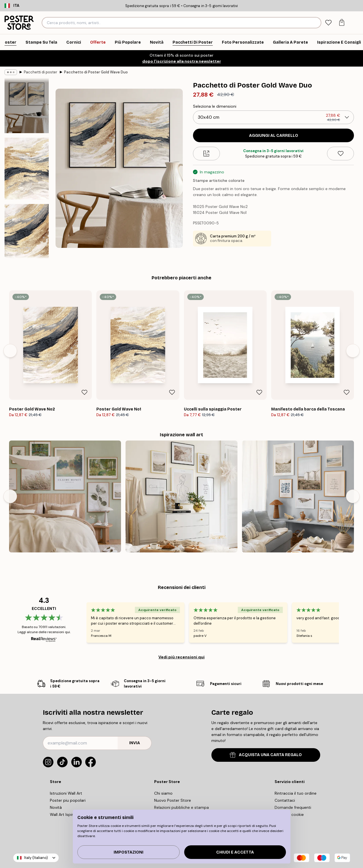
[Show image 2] (27, 169)
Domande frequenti (293, 807)
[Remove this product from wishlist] (340, 154)
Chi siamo (163, 793)
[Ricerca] (316, 23)
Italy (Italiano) (36, 858)
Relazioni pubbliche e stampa (181, 807)
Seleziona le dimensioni (215, 106)
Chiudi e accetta (235, 852)
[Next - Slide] (353, 351)
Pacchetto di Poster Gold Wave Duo (96, 72)
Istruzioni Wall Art (66, 793)
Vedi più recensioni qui (181, 657)
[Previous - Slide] (10, 351)
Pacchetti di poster (41, 72)
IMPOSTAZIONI (129, 852)
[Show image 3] (27, 235)
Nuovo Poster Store (173, 800)
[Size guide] (206, 154)
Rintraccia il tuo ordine (296, 793)
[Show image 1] (27, 106)
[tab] (328, 23)
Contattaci (285, 800)
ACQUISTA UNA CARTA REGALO (266, 755)
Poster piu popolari (68, 800)
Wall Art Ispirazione (68, 814)
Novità (56, 807)
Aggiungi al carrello (274, 136)
